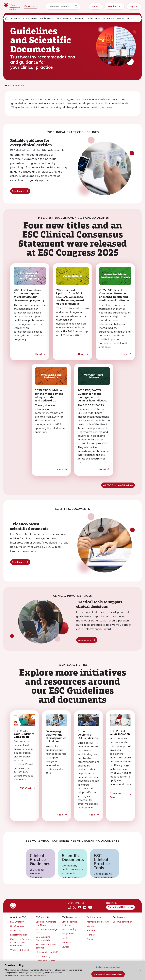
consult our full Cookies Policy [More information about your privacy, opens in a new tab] (33, 975)
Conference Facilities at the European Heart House (20, 942)
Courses (65, 947)
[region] (72, 970)
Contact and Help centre (121, 907)
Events (120, 18)
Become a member (122, 922)
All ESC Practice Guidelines (118, 485)
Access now (87, 640)
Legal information (19, 935)
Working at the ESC (20, 950)
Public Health (47, 18)
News (95, 6)
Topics (130, 18)
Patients (91, 931)
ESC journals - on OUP (47, 952)
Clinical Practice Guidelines (40, 860)
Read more (20, 191)
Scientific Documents (73, 857)
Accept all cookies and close (109, 974)
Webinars (66, 942)
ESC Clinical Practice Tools (102, 862)
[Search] (76, 7)
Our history (16, 931)
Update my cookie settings (108, 967)
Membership (114, 6)
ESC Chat (27, 788)
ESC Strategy (17, 922)
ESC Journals (68, 934)
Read (41, 354)
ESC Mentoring (43, 956)
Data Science (64, 18)
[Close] (140, 970)
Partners (91, 935)
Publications (94, 18)
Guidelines (79, 18)
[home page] (7, 19)
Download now (121, 795)
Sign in (134, 6)
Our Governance (18, 926)
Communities (30, 18)
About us (16, 18)
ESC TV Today (69, 929)
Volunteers (92, 926)
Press (90, 939)
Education (109, 18)
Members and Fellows (98, 922)
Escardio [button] (30, 6)
